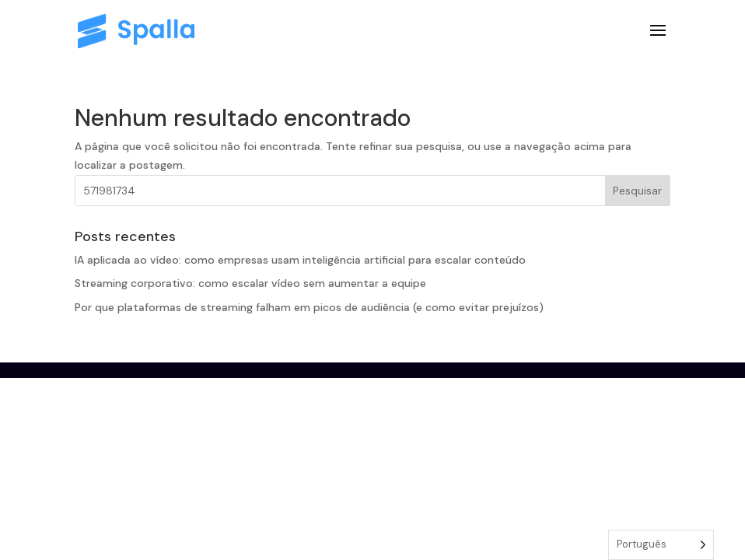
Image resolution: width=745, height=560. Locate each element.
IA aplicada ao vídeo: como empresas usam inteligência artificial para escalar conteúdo (300, 260)
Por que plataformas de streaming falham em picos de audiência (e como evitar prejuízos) (309, 307)
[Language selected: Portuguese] (661, 545)
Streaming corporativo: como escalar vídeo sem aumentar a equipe (250, 283)
